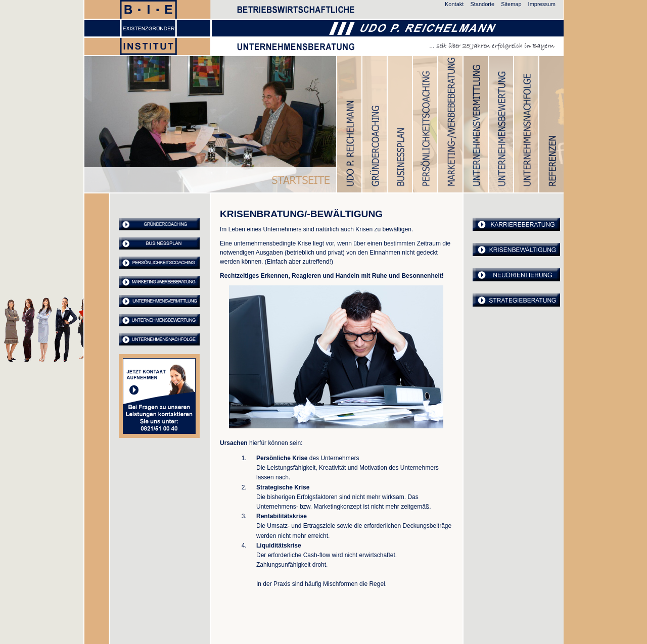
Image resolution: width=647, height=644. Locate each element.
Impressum (542, 4)
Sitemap (511, 4)
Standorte (482, 4)
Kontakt (454, 4)
